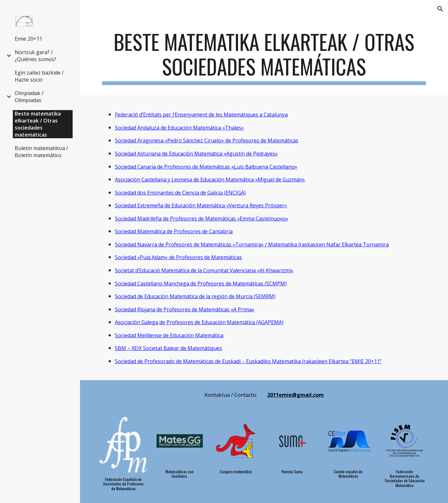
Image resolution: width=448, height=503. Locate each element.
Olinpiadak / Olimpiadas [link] (29, 97)
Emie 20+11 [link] (28, 39)
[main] (264, 57)
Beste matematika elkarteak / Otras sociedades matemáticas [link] (38, 124)
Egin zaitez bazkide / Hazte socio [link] (39, 76)
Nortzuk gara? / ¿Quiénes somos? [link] (36, 56)
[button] (440, 9)
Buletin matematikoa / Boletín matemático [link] (41, 152)
